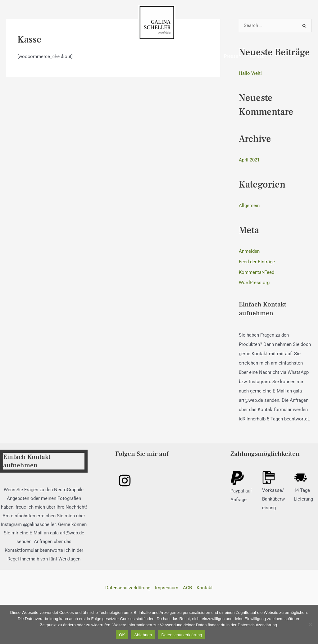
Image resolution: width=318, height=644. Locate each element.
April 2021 (249, 160)
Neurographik (125, 56)
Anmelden (249, 251)
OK (122, 635)
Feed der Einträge (257, 262)
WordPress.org (254, 283)
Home (65, 56)
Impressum (167, 588)
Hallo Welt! (250, 73)
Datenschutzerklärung (128, 588)
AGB (187, 588)
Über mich (91, 56)
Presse (227, 56)
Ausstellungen (196, 56)
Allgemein (249, 206)
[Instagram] (125, 481)
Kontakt (252, 56)
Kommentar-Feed (257, 272)
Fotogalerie (160, 56)
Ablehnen (143, 635)
